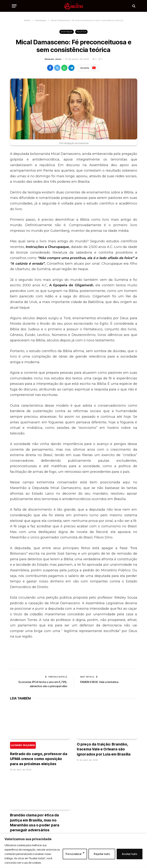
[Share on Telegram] (71, 68)
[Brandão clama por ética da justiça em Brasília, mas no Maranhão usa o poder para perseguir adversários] (40, 793)
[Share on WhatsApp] (64, 68)
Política (81, 32)
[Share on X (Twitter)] (57, 68)
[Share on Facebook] (50, 68)
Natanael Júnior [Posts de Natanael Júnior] (53, 59)
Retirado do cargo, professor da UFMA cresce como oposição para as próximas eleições (39, 754)
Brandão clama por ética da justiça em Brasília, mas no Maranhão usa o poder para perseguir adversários (35, 823)
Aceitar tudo (130, 854)
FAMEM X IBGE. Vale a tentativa (99, 682)
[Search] (133, 6)
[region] (73, 851)
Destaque (67, 32)
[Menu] (14, 6)
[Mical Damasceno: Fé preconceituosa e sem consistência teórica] (74, 109)
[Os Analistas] (73, 6)
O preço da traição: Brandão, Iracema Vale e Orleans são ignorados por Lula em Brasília (104, 749)
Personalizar (74, 854)
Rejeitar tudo (102, 854)
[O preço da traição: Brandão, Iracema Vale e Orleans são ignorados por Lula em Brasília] (107, 722)
